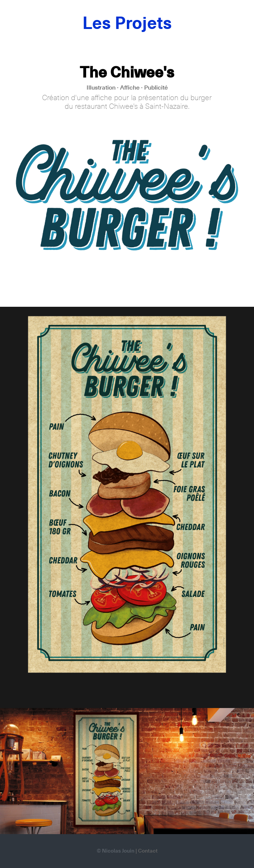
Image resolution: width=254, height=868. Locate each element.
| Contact (147, 851)
